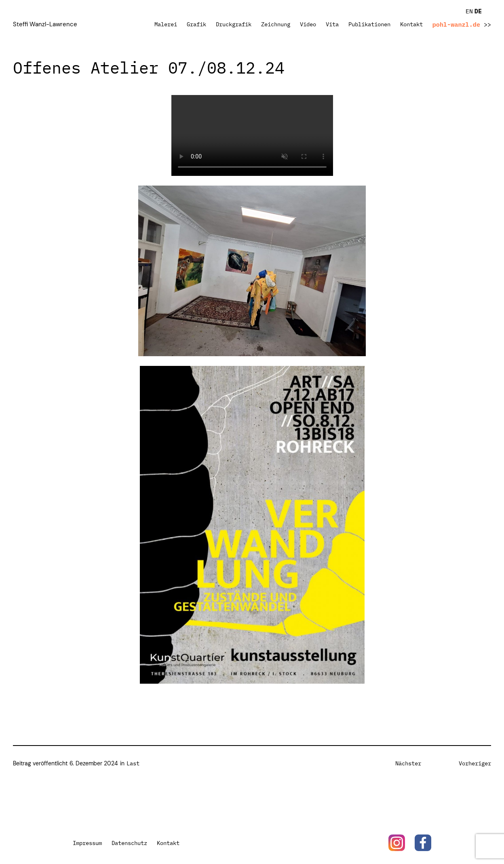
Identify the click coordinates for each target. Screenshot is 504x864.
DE (478, 11)
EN (469, 11)
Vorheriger (475, 763)
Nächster (408, 763)
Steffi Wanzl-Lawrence (45, 24)
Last (133, 763)
